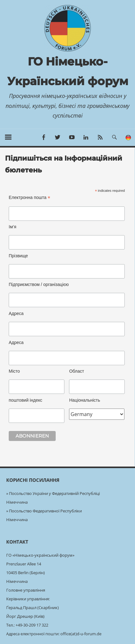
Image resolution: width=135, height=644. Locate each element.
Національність (84, 400)
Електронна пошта (29, 198)
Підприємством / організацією (39, 284)
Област (77, 371)
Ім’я (12, 227)
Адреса (16, 313)
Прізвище (18, 256)
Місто (14, 371)
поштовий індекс (26, 400)
